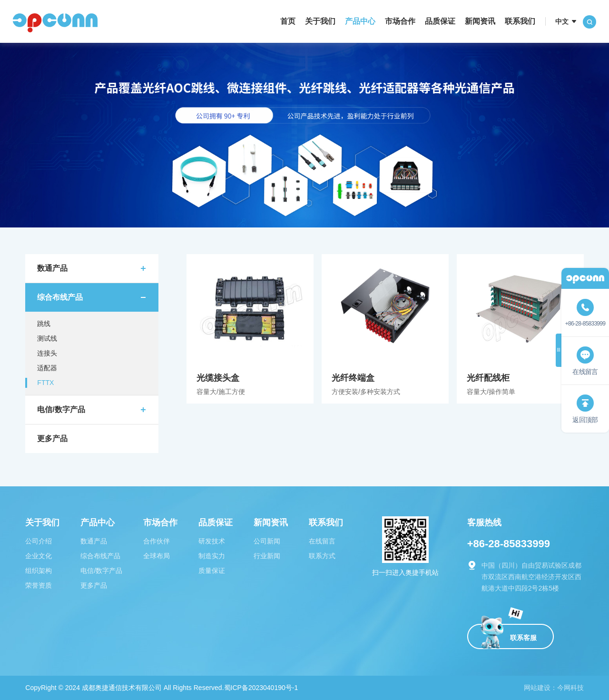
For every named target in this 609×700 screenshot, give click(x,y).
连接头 (47, 353)
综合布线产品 (60, 297)
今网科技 (570, 688)
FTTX (45, 383)
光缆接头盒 (250, 329)
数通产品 (52, 268)
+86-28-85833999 (509, 544)
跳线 (44, 324)
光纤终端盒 (385, 329)
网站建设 (537, 688)
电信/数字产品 (61, 409)
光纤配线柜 (520, 329)
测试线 (47, 338)
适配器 (47, 368)
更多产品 (52, 439)
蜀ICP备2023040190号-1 (261, 688)
